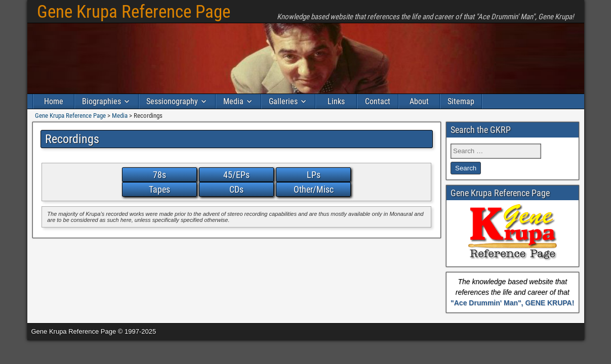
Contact (378, 101)
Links (336, 101)
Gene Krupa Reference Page (134, 12)
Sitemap (461, 101)
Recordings (72, 139)
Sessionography (172, 101)
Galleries (283, 101)
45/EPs (236, 175)
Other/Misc (314, 189)
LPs (314, 175)
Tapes (159, 189)
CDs (236, 189)
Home (54, 101)
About (419, 101)
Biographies (101, 101)
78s (159, 175)
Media (233, 101)
